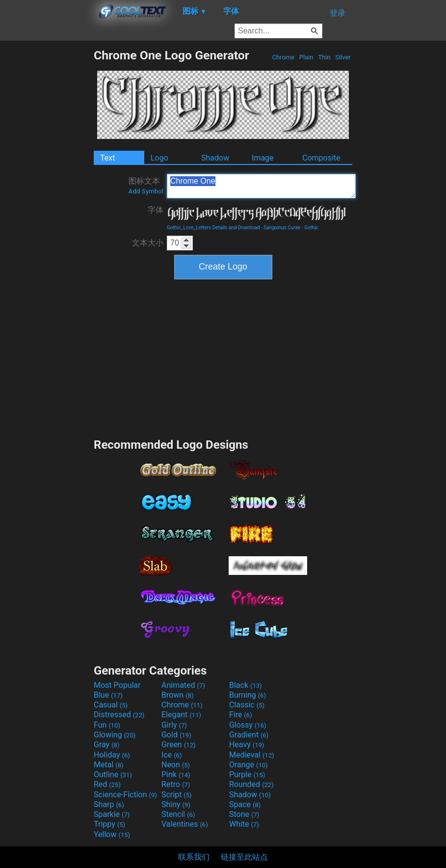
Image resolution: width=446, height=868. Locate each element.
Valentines (185, 824)
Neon (176, 765)
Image (263, 158)
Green (179, 745)
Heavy (247, 745)
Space (245, 804)
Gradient (249, 735)
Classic (247, 705)
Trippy (109, 824)
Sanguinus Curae (282, 228)
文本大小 (148, 243)
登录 (338, 13)
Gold (176, 735)
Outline (113, 774)
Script (177, 795)
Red (107, 784)
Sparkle (112, 814)
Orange (249, 765)
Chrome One (261, 186)
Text (107, 158)
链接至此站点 (244, 857)
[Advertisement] (47, 195)
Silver (343, 57)
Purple (247, 774)
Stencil (178, 814)
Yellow (112, 834)
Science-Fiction (125, 795)
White (244, 824)
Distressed (119, 715)
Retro (176, 784)
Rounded (251, 784)
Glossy (248, 725)
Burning (248, 695)
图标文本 (146, 186)
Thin (324, 57)
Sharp (109, 804)
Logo (159, 158)
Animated (183, 685)
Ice (171, 755)
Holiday (112, 755)
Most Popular (117, 685)
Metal (109, 765)
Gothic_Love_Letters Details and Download (213, 228)
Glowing (115, 735)
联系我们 (194, 857)
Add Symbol (146, 191)
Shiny (176, 804)
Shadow (215, 158)
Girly (174, 725)
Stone (244, 814)
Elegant (181, 715)
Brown (177, 695)
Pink (176, 774)
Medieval (252, 755)
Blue (108, 695)
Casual (111, 705)
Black (246, 685)
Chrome (283, 57)
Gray (106, 745)
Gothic (311, 228)
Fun (107, 725)
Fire (241, 715)
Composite (321, 158)
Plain (306, 57)
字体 (156, 210)
